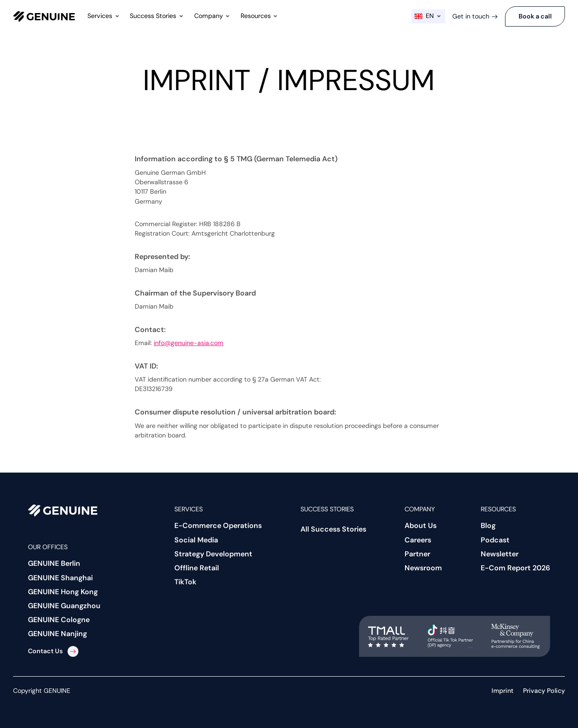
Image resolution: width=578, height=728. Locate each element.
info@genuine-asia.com (189, 343)
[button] (104, 16)
